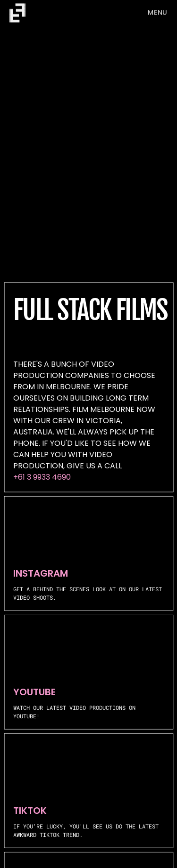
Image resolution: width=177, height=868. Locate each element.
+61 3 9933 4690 (42, 477)
